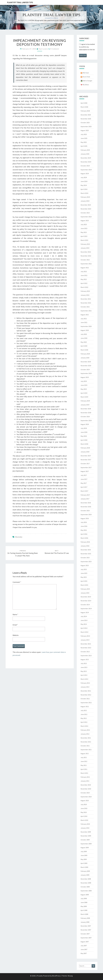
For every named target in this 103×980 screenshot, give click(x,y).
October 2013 (85, 652)
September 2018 (86, 420)
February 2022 (85, 291)
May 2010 (84, 812)
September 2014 (86, 609)
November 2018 (86, 413)
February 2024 (85, 197)
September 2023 (86, 217)
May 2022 (84, 279)
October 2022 (85, 260)
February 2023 (85, 244)
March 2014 (84, 632)
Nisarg (70, 976)
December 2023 (86, 205)
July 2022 (84, 271)
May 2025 (84, 142)
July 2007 (84, 946)
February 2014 (85, 636)
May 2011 (84, 765)
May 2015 (84, 577)
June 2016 (84, 526)
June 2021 (84, 322)
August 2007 (85, 942)
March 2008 (84, 914)
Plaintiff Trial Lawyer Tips (20, 2)
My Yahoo (86, 85)
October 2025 (85, 123)
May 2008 (84, 906)
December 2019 (86, 362)
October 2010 (85, 793)
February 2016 (85, 542)
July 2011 (84, 757)
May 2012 (84, 718)
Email (15, 625)
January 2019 (85, 405)
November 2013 (86, 648)
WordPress (56, 976)
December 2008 (86, 879)
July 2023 (84, 224)
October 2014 (85, 605)
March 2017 (84, 491)
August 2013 (85, 659)
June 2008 (84, 902)
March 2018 (84, 444)
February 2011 (85, 777)
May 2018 (84, 436)
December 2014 (86, 597)
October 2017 (85, 464)
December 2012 (86, 691)
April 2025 (84, 146)
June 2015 (84, 573)
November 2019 (86, 366)
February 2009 (85, 871)
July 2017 (84, 475)
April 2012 (84, 722)
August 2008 (85, 895)
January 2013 (85, 687)
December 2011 (86, 738)
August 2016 (85, 518)
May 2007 (84, 953)
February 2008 (85, 918)
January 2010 (85, 828)
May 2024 (84, 185)
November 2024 (86, 162)
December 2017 (86, 456)
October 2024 (85, 166)
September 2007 (86, 938)
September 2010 (86, 797)
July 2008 (84, 898)
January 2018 (85, 452)
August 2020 (85, 330)
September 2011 (86, 750)
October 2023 (85, 213)
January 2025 (85, 154)
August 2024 (85, 173)
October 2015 (85, 558)
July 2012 (84, 710)
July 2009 (84, 851)
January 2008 (85, 922)
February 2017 (85, 495)
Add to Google (87, 81)
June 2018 (84, 432)
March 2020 (84, 350)
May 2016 (84, 530)
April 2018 (84, 440)
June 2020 (84, 338)
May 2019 (84, 389)
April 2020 (84, 346)
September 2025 (86, 126)
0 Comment (55, 49)
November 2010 (86, 789)
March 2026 (84, 107)
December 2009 (86, 832)
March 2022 (84, 287)
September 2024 (86, 170)
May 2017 (84, 483)
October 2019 (85, 370)
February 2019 (85, 401)
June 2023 (84, 228)
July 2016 (84, 522)
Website (16, 635)
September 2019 (86, 373)
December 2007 (86, 926)
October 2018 (85, 417)
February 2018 (85, 448)
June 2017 (84, 479)
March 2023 (84, 240)
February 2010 (85, 824)
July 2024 (84, 177)
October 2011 (85, 746)
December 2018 (86, 409)
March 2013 (84, 679)
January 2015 (85, 593)
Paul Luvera (43, 49)
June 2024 (84, 181)
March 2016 (84, 538)
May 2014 (84, 624)
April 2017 (84, 487)
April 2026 (84, 103)
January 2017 (85, 499)
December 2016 (86, 503)
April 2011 (84, 769)
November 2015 (86, 554)
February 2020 (85, 354)
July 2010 (84, 804)
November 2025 (86, 119)
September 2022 (86, 264)
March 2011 (84, 773)
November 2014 (86, 601)
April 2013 (84, 675)
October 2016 (85, 511)
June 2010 (84, 808)
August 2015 (85, 565)
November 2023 (86, 209)
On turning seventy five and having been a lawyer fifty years (23, 553)
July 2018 (84, 428)
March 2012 (84, 726)
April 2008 (84, 910)
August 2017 (85, 471)
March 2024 (84, 193)
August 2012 (85, 706)
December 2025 (86, 115)
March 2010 (84, 820)
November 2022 (86, 256)
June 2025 (84, 138)
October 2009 (85, 840)
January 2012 (85, 734)
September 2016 (86, 514)
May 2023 (84, 232)
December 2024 (86, 158)
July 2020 (84, 334)
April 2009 (84, 863)
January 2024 (85, 201)
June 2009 (84, 855)
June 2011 (84, 761)
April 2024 (84, 189)
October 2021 (85, 307)
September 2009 (86, 844)
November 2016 (86, 507)
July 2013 (84, 663)
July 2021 (84, 319)
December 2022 (86, 252)
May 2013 (84, 671)
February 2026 (85, 111)
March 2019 (84, 397)
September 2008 (86, 891)
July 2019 (84, 381)
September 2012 (86, 703)
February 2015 (85, 589)
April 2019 (84, 393)
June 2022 (84, 275)
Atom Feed (86, 77)
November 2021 (86, 303)
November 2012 (86, 695)
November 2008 (86, 883)
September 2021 (86, 311)
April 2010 (84, 816)
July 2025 (84, 134)
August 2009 (85, 848)
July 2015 (84, 569)
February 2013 (85, 683)
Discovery (19, 537)
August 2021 (85, 315)
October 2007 (85, 934)
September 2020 (86, 326)
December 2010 (86, 785)
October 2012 (85, 699)
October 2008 (85, 887)
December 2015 (86, 550)
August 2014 (85, 612)
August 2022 (85, 268)
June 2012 (84, 714)
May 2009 (84, 859)
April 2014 (84, 628)
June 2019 (84, 385)
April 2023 (84, 236)
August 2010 (85, 801)
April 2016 (84, 534)
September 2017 (86, 467)
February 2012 (85, 730)
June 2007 (84, 949)
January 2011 (85, 781)
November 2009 (86, 836)
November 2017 (86, 460)
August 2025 (85, 130)
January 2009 (85, 875)
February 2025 (85, 150)
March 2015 (84, 585)
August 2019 (85, 377)
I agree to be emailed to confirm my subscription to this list (87, 47)
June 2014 (84, 620)
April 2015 (84, 581)
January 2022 (85, 295)
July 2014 (84, 616)
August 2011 (85, 753)
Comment (17, 582)
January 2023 (85, 248)
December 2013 (86, 644)
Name (15, 614)
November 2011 (86, 742)
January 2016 (85, 546)
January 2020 (85, 358)
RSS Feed (86, 73)
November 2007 (86, 930)
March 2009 (84, 867)
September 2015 (86, 562)
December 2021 (86, 299)
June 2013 (84, 667)
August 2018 (85, 424)
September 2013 (86, 656)
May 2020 (84, 342)
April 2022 (84, 283)
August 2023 (85, 221)
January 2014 (85, 640)
